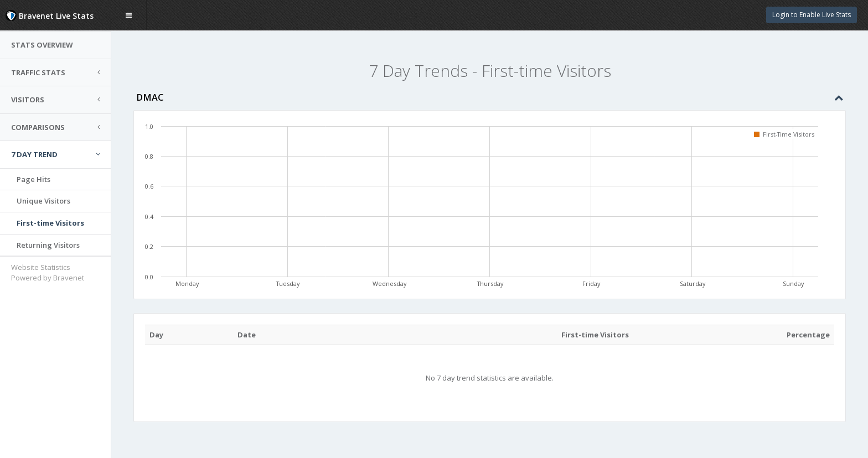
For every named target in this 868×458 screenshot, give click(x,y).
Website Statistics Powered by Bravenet (48, 272)
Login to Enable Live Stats (812, 15)
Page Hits (33, 179)
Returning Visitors (48, 245)
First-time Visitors (50, 223)
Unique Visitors (43, 201)
